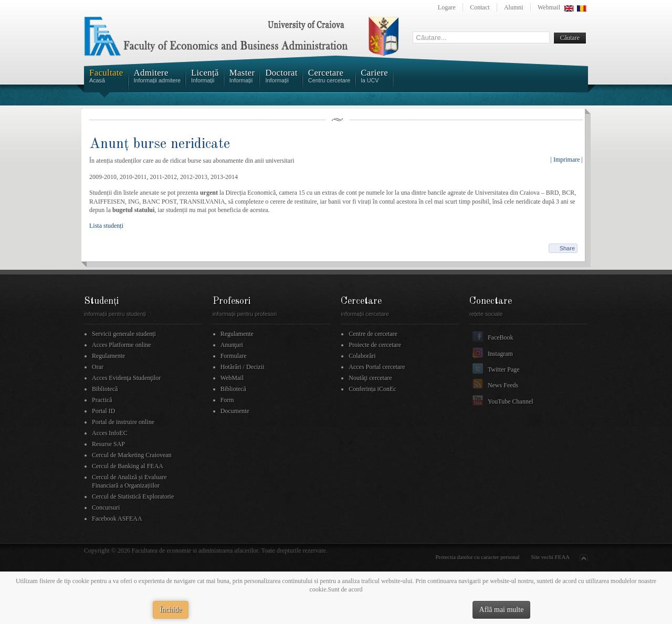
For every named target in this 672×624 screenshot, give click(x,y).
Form (227, 400)
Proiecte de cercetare (375, 345)
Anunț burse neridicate (160, 144)
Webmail (549, 7)
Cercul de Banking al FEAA (128, 466)
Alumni (514, 7)
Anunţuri (232, 345)
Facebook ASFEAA (117, 519)
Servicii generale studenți (124, 334)
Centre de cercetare (373, 334)
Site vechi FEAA (550, 557)
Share (567, 248)
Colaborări (362, 356)
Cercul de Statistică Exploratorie (133, 496)
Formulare (234, 356)
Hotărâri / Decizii (243, 367)
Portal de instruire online (123, 422)
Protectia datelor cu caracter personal (478, 557)
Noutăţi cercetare (370, 378)
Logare (447, 7)
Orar (98, 367)
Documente (235, 411)
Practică (102, 400)
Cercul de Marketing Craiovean (132, 455)
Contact (480, 7)
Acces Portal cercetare (377, 367)
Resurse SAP (108, 444)
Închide (171, 610)
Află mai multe (502, 610)
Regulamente (108, 356)
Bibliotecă (105, 389)
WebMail (232, 378)
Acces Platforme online (122, 345)
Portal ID (103, 411)
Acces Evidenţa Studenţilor (126, 378)
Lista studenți (106, 226)
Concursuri (106, 507)
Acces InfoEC (110, 433)
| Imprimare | (567, 160)
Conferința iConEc (372, 389)
